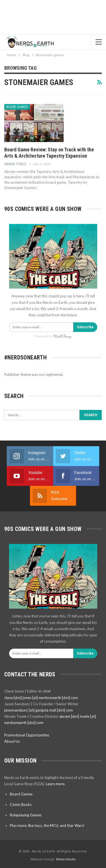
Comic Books (21, 805)
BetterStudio (66, 859)
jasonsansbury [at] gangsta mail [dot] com (39, 710)
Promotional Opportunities (27, 735)
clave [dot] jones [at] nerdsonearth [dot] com (41, 698)
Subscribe (85, 327)
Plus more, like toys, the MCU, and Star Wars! (47, 825)
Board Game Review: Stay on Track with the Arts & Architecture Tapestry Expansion (49, 153)
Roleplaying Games (26, 815)
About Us (12, 741)
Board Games (17, 107)
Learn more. (56, 784)
